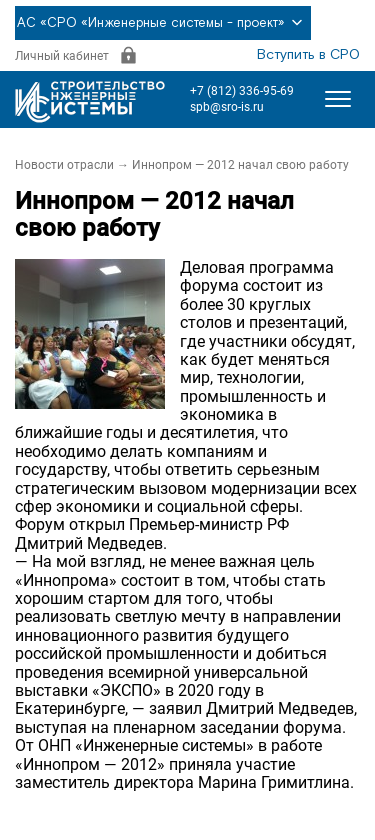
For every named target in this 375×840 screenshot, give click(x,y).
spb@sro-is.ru (227, 107)
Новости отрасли (64, 165)
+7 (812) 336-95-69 (242, 91)
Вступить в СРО (308, 55)
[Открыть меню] (338, 99)
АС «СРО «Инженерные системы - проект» (163, 23)
